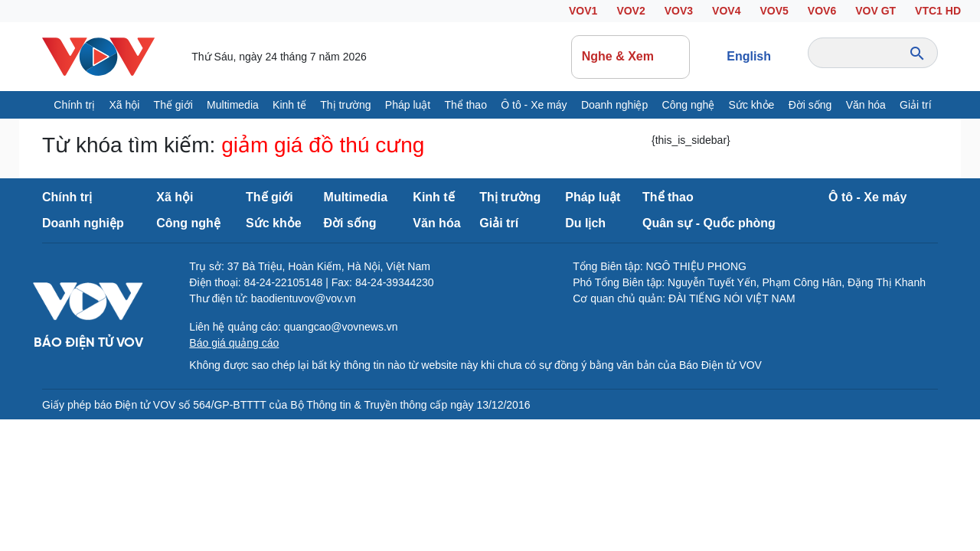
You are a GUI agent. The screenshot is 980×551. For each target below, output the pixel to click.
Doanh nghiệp (614, 105)
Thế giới (173, 105)
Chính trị (74, 105)
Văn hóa (866, 105)
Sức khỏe (752, 105)
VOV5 (774, 11)
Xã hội (124, 105)
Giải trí (915, 105)
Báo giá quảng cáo (234, 343)
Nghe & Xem (631, 57)
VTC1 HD (938, 11)
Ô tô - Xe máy (534, 105)
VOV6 (822, 11)
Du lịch (585, 223)
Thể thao (465, 105)
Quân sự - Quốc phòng (709, 223)
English (749, 56)
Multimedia (233, 105)
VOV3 (679, 11)
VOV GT (875, 11)
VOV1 (583, 11)
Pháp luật (408, 105)
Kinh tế (289, 105)
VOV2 (630, 11)
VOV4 (726, 11)
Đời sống (810, 105)
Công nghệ (689, 105)
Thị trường (345, 105)
